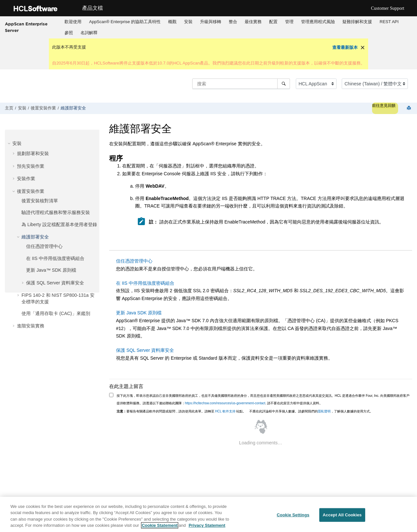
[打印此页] (410, 108)
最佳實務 (253, 22)
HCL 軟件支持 (225, 411)
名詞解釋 (89, 33)
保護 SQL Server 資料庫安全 (55, 283)
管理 (289, 22)
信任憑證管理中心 (44, 246)
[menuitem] (73, 22)
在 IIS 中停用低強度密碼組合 (55, 258)
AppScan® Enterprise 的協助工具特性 (125, 22)
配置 (273, 22)
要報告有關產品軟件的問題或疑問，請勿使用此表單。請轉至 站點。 (181, 411)
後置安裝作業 (43, 108)
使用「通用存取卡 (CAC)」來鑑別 (56, 313)
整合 (233, 22)
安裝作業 (26, 179)
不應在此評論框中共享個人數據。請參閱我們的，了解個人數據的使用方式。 (311, 411)
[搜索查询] (241, 84)
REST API (389, 22)
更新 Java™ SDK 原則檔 (51, 270)
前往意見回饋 (384, 106)
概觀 (172, 22)
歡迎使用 (73, 22)
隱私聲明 (324, 411)
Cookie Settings (293, 515)
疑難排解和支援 (357, 22)
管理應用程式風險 (318, 22)
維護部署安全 (73, 108)
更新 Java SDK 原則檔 (139, 313)
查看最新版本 (345, 47)
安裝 (188, 22)
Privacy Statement (207, 526)
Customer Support (388, 8)
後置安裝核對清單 (40, 201)
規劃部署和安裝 (33, 153)
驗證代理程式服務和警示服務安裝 (56, 212)
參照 (69, 33)
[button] (10, 143)
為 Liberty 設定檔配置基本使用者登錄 (59, 224)
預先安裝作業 (31, 166)
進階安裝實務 (31, 326)
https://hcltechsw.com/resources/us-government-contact (225, 403)
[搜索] (284, 84)
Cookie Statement (160, 526)
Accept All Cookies (342, 515)
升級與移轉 (211, 22)
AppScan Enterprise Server (26, 27)
